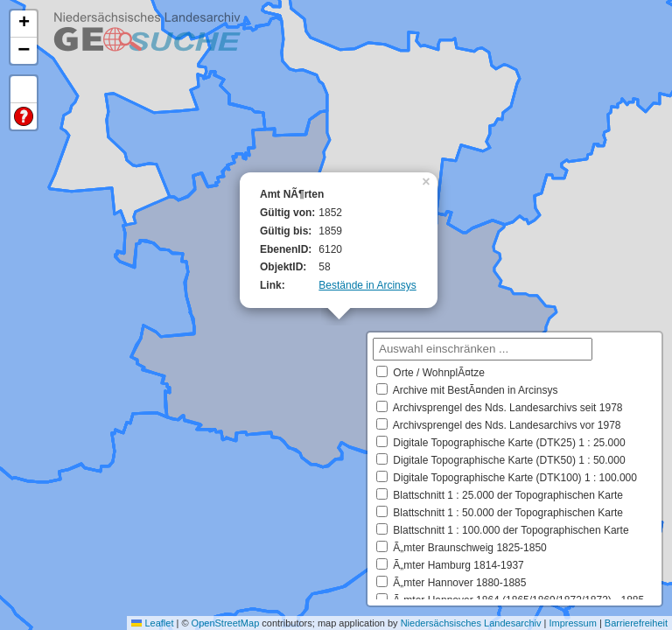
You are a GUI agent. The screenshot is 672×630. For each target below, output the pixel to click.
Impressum (572, 623)
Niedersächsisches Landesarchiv (471, 623)
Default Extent (24, 90)
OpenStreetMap (226, 623)
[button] (428, 180)
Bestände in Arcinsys (367, 285)
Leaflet (152, 623)
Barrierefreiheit (636, 623)
